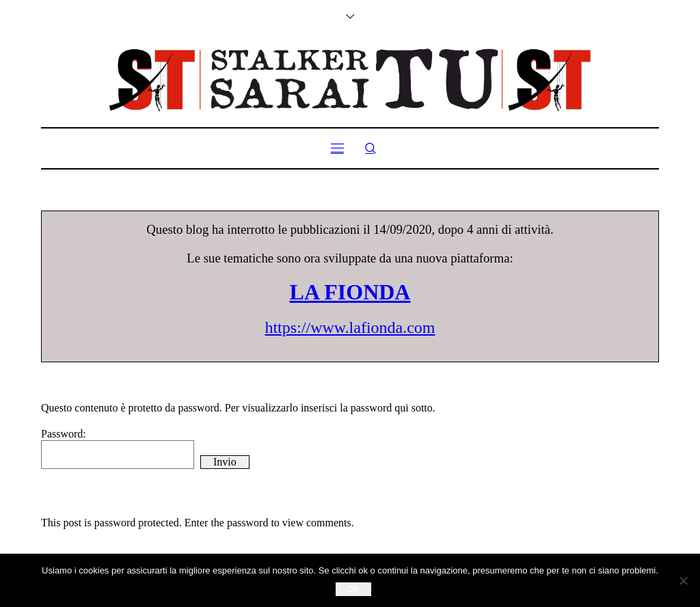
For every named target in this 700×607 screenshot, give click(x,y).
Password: (118, 448)
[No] (683, 580)
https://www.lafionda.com (350, 327)
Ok (354, 589)
